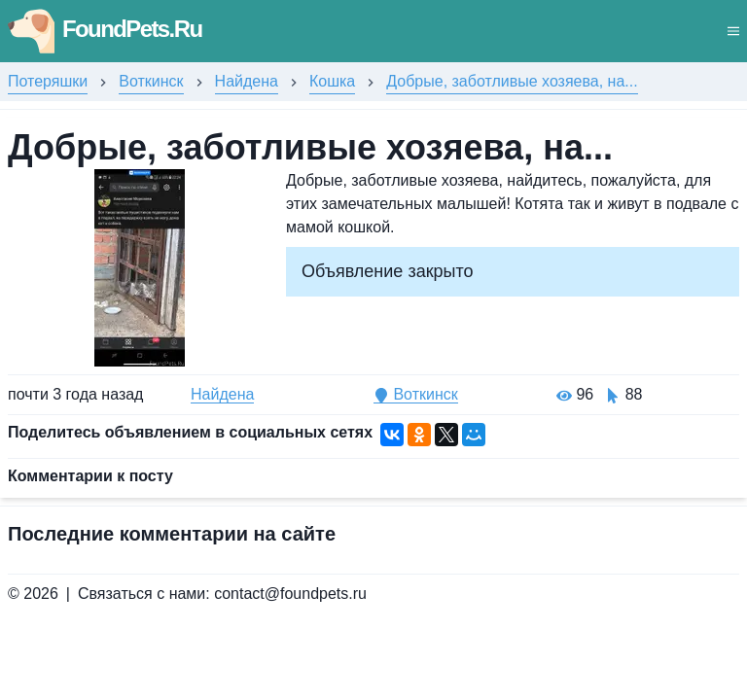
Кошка (332, 81)
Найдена (247, 81)
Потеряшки (48, 81)
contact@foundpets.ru (290, 594)
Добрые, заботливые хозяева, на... (512, 81)
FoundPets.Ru (105, 29)
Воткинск (151, 81)
